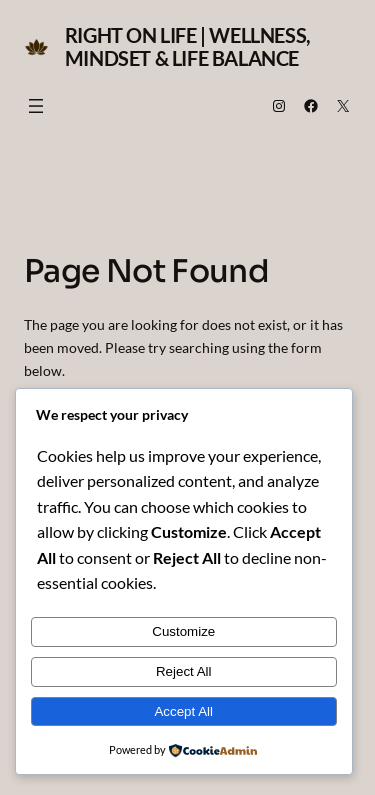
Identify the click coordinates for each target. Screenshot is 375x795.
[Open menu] (36, 106)
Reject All (184, 671)
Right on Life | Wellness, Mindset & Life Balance (188, 46)
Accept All (183, 711)
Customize (183, 631)
